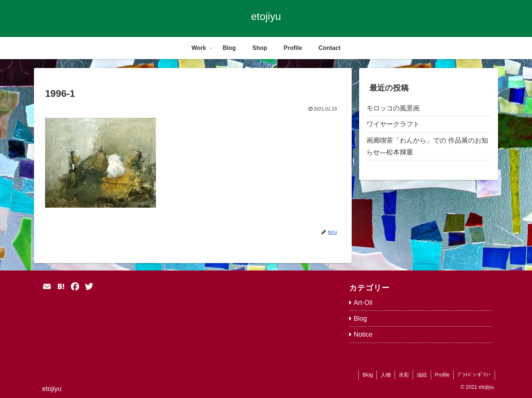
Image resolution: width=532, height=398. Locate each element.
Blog (368, 375)
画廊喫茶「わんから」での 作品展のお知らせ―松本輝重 (427, 146)
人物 (386, 375)
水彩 (404, 375)
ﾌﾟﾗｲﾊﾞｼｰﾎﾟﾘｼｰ (474, 375)
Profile (442, 375)
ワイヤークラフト (393, 124)
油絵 (422, 375)
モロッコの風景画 (393, 108)
